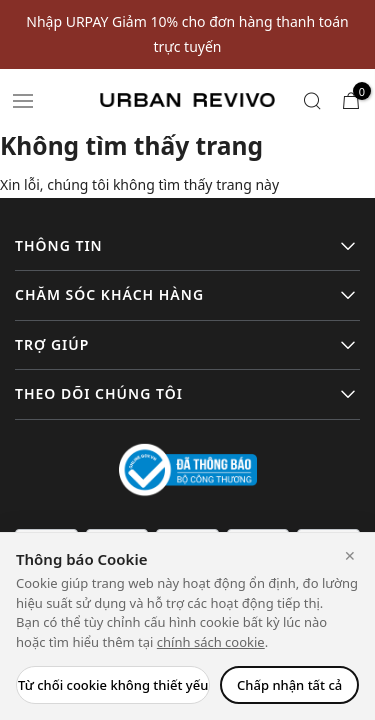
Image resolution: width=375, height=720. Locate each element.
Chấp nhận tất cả (289, 685)
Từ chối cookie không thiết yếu (113, 685)
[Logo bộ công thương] (188, 468)
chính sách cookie (211, 642)
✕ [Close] (350, 555)
